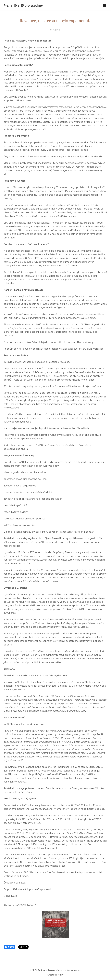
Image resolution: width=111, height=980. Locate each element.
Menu (104, 5)
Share (9, 947)
